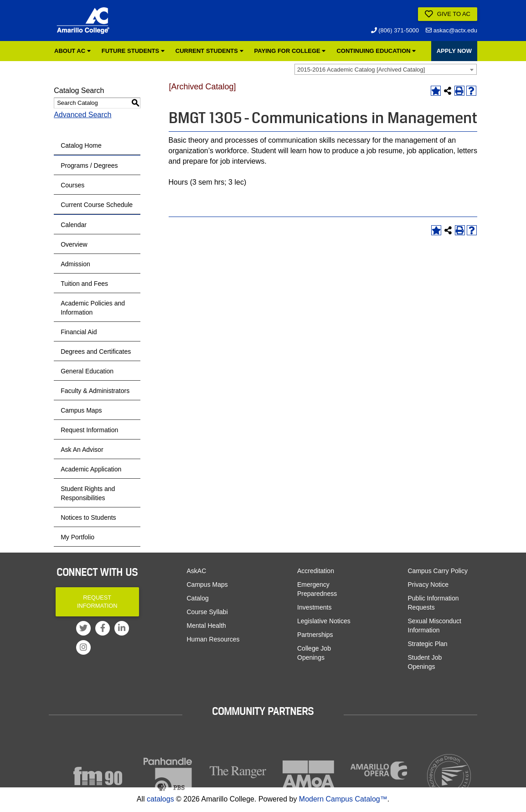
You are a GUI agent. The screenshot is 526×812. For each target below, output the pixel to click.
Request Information (89, 430)
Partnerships (315, 635)
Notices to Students (88, 517)
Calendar (74, 225)
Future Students (133, 51)
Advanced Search (83, 115)
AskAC (197, 571)
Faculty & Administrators (95, 391)
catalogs (160, 799)
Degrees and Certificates (96, 352)
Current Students (209, 51)
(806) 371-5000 (395, 30)
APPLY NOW (454, 51)
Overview (74, 244)
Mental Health (206, 626)
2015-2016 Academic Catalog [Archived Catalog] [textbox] (361, 70)
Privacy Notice (428, 584)
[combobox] (386, 69)
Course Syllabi (207, 612)
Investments (314, 607)
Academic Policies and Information (93, 308)
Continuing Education (376, 51)
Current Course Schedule (97, 205)
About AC (72, 51)
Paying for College (290, 51)
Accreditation (316, 571)
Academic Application (91, 469)
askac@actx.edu (451, 30)
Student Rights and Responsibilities (88, 493)
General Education (87, 371)
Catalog (198, 598)
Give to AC (448, 14)
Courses (72, 185)
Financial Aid (79, 332)
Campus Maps (81, 410)
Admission (75, 264)
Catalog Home (81, 145)
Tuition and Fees (84, 284)
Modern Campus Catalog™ (343, 799)
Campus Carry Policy (438, 571)
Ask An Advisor (82, 450)
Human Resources (213, 639)
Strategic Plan (428, 644)
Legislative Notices (324, 621)
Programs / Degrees (89, 166)
